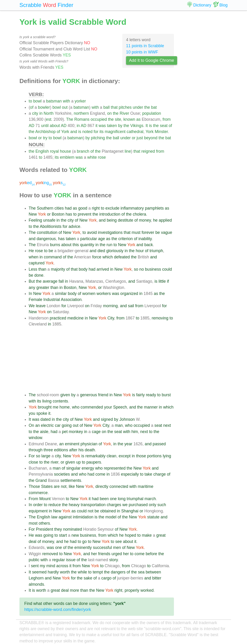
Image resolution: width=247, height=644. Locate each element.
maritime (145, 486)
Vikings (137, 126)
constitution (47, 232)
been (104, 499)
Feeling (35, 220)
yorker (80, 101)
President (44, 529)
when (34, 257)
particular (89, 239)
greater (43, 288)
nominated (73, 529)
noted (87, 132)
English (42, 151)
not (64, 486)
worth (65, 572)
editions (61, 450)
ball (107, 107)
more (74, 590)
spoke (42, 413)
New (33, 214)
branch (83, 151)
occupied (99, 119)
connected (119, 486)
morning (111, 306)
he (155, 220)
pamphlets (154, 208)
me (56, 407)
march (150, 499)
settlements (71, 480)
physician (89, 444)
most (33, 523)
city (35, 113)
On (31, 425)
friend (103, 395)
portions (154, 456)
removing (160, 318)
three (48, 450)
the (147, 107)
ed (27, 183)
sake (88, 578)
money (145, 220)
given (65, 395)
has (69, 214)
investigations (110, 232)
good (83, 208)
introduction (110, 214)
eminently (83, 548)
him (135, 432)
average (50, 281)
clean (111, 456)
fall (61, 281)
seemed (39, 572)
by (120, 126)
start (63, 535)
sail (131, 306)
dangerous (46, 239)
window (35, 438)
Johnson (127, 419)
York (65, 132)
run (110, 245)
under (138, 107)
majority (58, 269)
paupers (94, 462)
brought (45, 407)
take (148, 474)
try (45, 138)
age (101, 239)
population (152, 113)
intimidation (83, 517)
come (100, 474)
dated (46, 419)
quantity (87, 245)
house (65, 151)
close (33, 462)
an (37, 425)
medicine (75, 318)
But (32, 281)
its (102, 132)
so (136, 269)
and (74, 132)
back (149, 245)
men (117, 548)
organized (129, 294)
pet (65, 432)
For (32, 456)
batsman (54, 101)
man (119, 425)
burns (55, 245)
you (32, 413)
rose (102, 157)
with (66, 101)
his (81, 450)
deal (32, 542)
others (44, 523)
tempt (98, 572)
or (40, 138)
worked (147, 590)
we (125, 505)
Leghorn (36, 578)
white (92, 157)
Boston (58, 214)
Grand (41, 480)
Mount (45, 499)
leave (41, 306)
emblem (67, 157)
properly (132, 590)
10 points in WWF (142, 52)
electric (47, 425)
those (141, 456)
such (162, 505)
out (65, 107)
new (75, 535)
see (118, 542)
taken (112, 126)
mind (51, 566)
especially (130, 474)
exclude (113, 208)
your (108, 407)
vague (167, 232)
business (153, 269)
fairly (140, 395)
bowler (44, 107)
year (128, 444)
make (147, 535)
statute (153, 517)
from (167, 119)
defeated (122, 257)
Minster (161, 132)
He (31, 251)
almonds (36, 584)
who (76, 407)
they (58, 529)
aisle (44, 432)
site (118, 119)
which (108, 257)
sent (35, 566)
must (136, 232)
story (113, 560)
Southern (45, 208)
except (125, 456)
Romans (82, 119)
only (152, 505)
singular (73, 468)
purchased (138, 505)
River (124, 113)
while (82, 572)
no (142, 269)
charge (160, 474)
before (151, 554)
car (58, 425)
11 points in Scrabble (145, 46)
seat (164, 126)
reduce (55, 505)
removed (50, 554)
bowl (37, 101)
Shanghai (130, 511)
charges (114, 505)
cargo (106, 578)
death (90, 450)
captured (37, 263)
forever (148, 232)
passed (159, 444)
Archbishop (45, 132)
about (55, 126)
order (38, 505)
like (72, 486)
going (67, 425)
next (167, 425)
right (96, 208)
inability (145, 239)
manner (151, 407)
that (114, 107)
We (32, 306)
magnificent (115, 132)
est (48, 119)
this (76, 245)
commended (92, 407)
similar (61, 294)
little (162, 281)
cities (59, 208)
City (111, 318)
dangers (118, 572)
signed (107, 419)
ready (151, 395)
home (65, 407)
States (47, 486)
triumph (156, 251)
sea (141, 572)
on (109, 113)
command (53, 257)
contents (60, 401)
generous (88, 395)
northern (81, 113)
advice (74, 226)
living (47, 401)
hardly (53, 572)
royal (54, 151)
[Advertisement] (101, 359)
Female (36, 300)
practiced (58, 318)
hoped (131, 535)
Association (71, 300)
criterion (125, 239)
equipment (38, 511)
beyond (151, 138)
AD (31, 126)
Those (34, 486)
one (113, 499)
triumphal (135, 499)
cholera (139, 214)
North (49, 113)
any (32, 288)
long (122, 499)
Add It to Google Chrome (152, 60)
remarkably (95, 456)
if (168, 281)
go (85, 542)
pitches (125, 107)
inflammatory (132, 208)
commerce (38, 493)
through (36, 450)
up (78, 462)
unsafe (49, 220)
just (140, 138)
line (128, 151)
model (111, 517)
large (46, 456)
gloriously (115, 251)
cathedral (135, 132)
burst (166, 395)
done (39, 275)
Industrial (52, 300)
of (32, 107)
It (147, 126)
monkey (76, 432)
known (129, 119)
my (42, 566)
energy (88, 468)
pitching (98, 138)
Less (33, 269)
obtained (108, 511)
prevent (85, 214)
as (138, 119)
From (33, 499)
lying (167, 456)
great (161, 535)
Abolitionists (51, 226)
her (94, 554)
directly (102, 486)
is (150, 126)
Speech (120, 407)
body (83, 269)
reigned (148, 151)
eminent (72, 444)
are (57, 486)
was (102, 126)
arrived (103, 269)
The (70, 119)
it (97, 126)
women (89, 294)
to (30, 101)
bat (154, 107)
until (45, 126)
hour (140, 251)
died (101, 251)
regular (59, 560)
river (54, 462)
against (65, 517)
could (167, 269)
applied (165, 220)
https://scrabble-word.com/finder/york (58, 610)
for (96, 132)
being (112, 220)
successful (102, 548)
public (34, 560)
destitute (125, 220)
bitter (157, 578)
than (42, 269)
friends (104, 554)
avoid (92, 232)
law (54, 517)
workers (104, 294)
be (158, 232)
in (41, 113)
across (62, 566)
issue (71, 560)
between (153, 572)
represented (115, 468)
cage (96, 432)
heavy (74, 505)
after (73, 450)
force (97, 257)
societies (62, 474)
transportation (93, 505)
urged (117, 554)
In (30, 294)
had (68, 208)
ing (44, 183)
